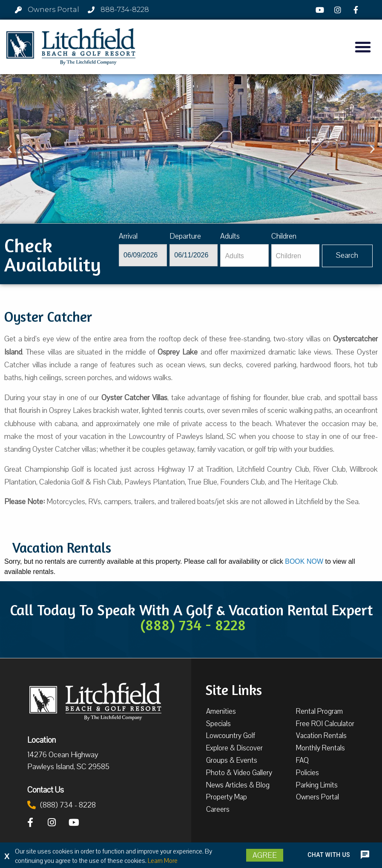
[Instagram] (339, 10)
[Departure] (194, 255)
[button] (363, 47)
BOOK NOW (304, 561)
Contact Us (46, 790)
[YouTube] (321, 10)
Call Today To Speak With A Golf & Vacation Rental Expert (191, 617)
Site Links (234, 689)
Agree (265, 855)
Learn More (163, 861)
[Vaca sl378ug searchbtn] (347, 256)
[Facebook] (357, 10)
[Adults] (244, 255)
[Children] (295, 255)
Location (42, 740)
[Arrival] (143, 255)
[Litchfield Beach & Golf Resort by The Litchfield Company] (71, 47)
